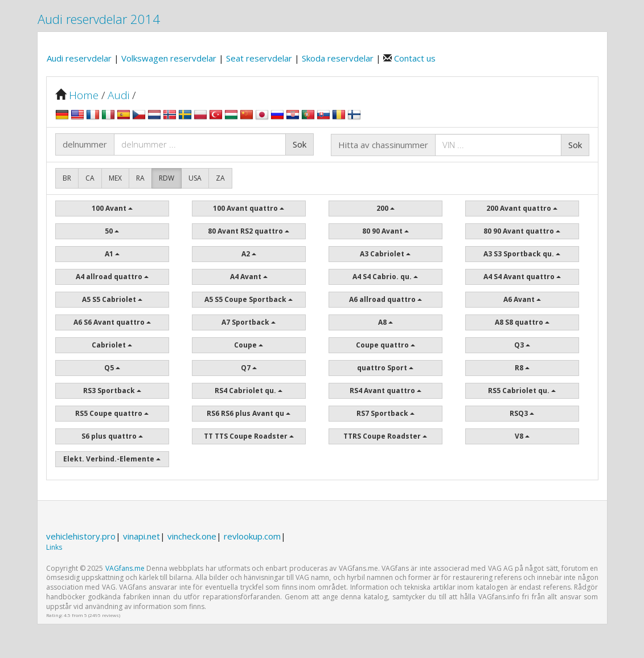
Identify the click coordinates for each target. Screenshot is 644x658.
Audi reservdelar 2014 (99, 19)
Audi (118, 95)
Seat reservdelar (260, 58)
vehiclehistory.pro (81, 536)
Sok (300, 144)
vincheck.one (192, 536)
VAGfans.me (125, 568)
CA (90, 178)
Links (54, 547)
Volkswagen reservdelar (170, 58)
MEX (115, 178)
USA (195, 178)
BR (67, 178)
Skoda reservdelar (339, 58)
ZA (220, 178)
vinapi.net (141, 536)
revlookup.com (252, 536)
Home (84, 95)
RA (140, 178)
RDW (167, 178)
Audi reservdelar (80, 58)
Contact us (414, 58)
